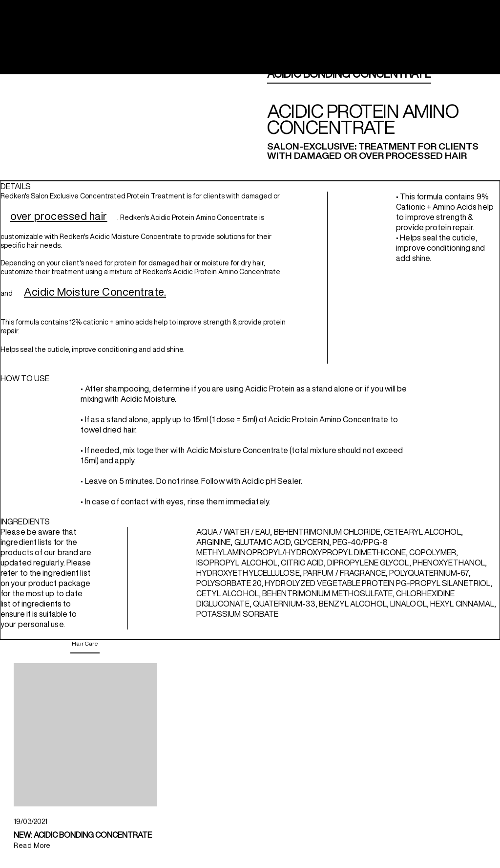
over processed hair (59, 216)
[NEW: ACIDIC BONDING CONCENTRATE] (85, 735)
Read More (32, 846)
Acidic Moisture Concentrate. (95, 292)
